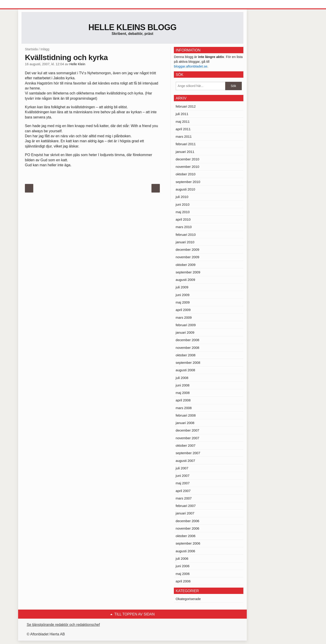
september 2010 (188, 182)
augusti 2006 (185, 551)
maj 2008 (183, 393)
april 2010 (183, 219)
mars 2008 (184, 408)
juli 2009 (182, 287)
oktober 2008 (186, 355)
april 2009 (183, 310)
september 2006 (188, 543)
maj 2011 (183, 122)
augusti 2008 (185, 370)
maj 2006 (183, 574)
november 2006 (187, 528)
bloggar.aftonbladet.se (191, 66)
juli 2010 (182, 197)
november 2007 (187, 438)
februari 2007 (186, 506)
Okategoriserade (188, 599)
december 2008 (187, 340)
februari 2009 (186, 325)
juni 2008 (183, 385)
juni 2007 (183, 476)
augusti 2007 (185, 461)
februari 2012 (186, 106)
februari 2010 (186, 235)
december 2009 (187, 250)
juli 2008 (182, 378)
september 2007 (188, 453)
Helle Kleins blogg (132, 27)
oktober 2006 (186, 536)
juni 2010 (183, 204)
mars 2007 (184, 498)
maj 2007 (183, 483)
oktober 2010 (186, 174)
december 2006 (187, 521)
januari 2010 (185, 242)
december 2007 (187, 430)
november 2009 (187, 257)
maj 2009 (183, 302)
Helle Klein (77, 64)
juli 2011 (182, 114)
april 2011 (183, 129)
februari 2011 (186, 144)
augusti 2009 (185, 280)
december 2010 (187, 159)
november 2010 (187, 167)
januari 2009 (185, 332)
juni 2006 (183, 566)
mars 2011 (184, 136)
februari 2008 (186, 415)
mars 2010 (184, 227)
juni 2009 (183, 295)
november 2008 (187, 348)
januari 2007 (185, 513)
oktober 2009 (186, 265)
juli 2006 (182, 558)
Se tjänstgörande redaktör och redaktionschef (63, 625)
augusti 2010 (185, 189)
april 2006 (183, 581)
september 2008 (188, 363)
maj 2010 (183, 212)
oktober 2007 (186, 445)
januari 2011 (185, 152)
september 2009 (188, 272)
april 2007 (183, 491)
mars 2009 (184, 317)
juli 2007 (182, 468)
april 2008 (183, 400)
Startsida (31, 49)
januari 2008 (185, 423)
